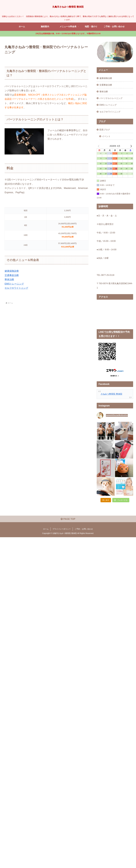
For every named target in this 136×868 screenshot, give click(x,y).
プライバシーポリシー (62, 546)
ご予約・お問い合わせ (84, 546)
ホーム (46, 546)
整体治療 (9, 279)
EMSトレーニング (14, 284)
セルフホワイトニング (16, 288)
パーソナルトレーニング (111, 98)
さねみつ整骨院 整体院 (111, 394)
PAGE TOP (68, 536)
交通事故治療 (12, 275)
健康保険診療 (12, 271)
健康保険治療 (106, 78)
